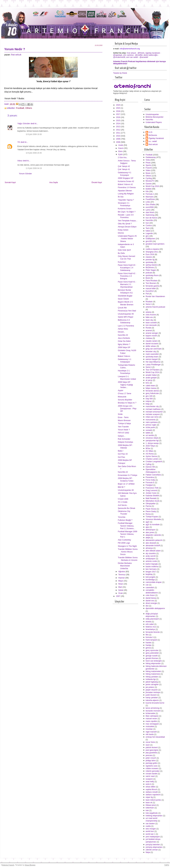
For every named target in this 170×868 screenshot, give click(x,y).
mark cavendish (152, 354)
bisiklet (149, 189)
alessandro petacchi (154, 540)
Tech (148, 228)
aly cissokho (151, 553)
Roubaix (149, 302)
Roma (148, 514)
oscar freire (150, 742)
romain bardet (151, 774)
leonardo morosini (153, 711)
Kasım (121, 148)
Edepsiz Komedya (125, 442)
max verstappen (152, 724)
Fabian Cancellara (153, 475)
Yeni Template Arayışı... (128, 221)
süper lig (149, 797)
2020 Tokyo (150, 446)
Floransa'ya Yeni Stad (127, 311)
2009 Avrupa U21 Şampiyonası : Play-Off (127, 409)
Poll (147, 294)
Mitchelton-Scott (152, 501)
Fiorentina (150, 477)
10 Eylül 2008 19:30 (34, 134)
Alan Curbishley (124, 540)
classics (149, 257)
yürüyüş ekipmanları (154, 847)
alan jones (150, 532)
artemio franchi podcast (155, 307)
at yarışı (149, 380)
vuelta (148, 826)
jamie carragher (152, 684)
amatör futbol (151, 375)
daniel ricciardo (152, 344)
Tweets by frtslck (120, 73)
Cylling (148, 464)
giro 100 (149, 396)
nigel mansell (151, 732)
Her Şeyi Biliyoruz (153, 362)
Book (148, 278)
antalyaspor (151, 559)
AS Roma (150, 454)
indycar (149, 401)
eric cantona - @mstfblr (133, 55)
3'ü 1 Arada (123, 502)
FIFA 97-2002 (124, 433)
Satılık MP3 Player (126, 317)
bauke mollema (152, 567)
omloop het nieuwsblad (155, 737)
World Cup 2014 (152, 372)
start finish (150, 212)
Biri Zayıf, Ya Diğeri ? (127, 212)
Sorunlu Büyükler (125, 400)
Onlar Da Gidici (124, 341)
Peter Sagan (151, 270)
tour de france (151, 218)
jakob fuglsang (152, 682)
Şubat (121, 590)
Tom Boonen (151, 283)
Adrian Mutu (123, 329)
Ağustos (122, 572)
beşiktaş (149, 574)
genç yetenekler (152, 653)
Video (148, 170)
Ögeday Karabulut (156, 138)
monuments (151, 420)
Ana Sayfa (54, 182)
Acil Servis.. (123, 505)
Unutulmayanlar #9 (126, 314)
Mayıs (121, 581)
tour (147, 223)
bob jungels (150, 577)
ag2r (148, 522)
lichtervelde (150, 713)
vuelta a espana (152, 249)
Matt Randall (151, 498)
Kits (147, 191)
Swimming (150, 215)
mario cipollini (151, 721)
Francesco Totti (152, 488)
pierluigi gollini (151, 763)
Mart (120, 587)
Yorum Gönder (25, 174)
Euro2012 (150, 291)
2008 (118, 142)
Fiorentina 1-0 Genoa (127, 187)
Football (20, 108)
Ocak (121, 593)
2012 (118, 130)
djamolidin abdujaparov (155, 608)
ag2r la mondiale (153, 525)
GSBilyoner (150, 239)
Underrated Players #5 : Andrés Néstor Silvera (127, 239)
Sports (148, 165)
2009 (118, 139)
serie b (148, 784)
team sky (149, 320)
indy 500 (149, 399)
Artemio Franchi (8, 865)
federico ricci (151, 627)
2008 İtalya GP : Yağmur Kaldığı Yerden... (125, 385)
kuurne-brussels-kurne (155, 703)
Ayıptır (121, 390)
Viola (148, 160)
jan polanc (150, 687)
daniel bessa (151, 598)
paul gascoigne (152, 750)
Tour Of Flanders (153, 370)
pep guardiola (151, 753)
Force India (150, 480)
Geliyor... (122, 436)
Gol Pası (121, 457)
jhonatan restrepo (153, 692)
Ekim (121, 151)
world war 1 (150, 834)
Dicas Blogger (30, 865)
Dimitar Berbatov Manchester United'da (125, 566)
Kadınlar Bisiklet (152, 496)
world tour (150, 831)
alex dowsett (151, 543)
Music (148, 173)
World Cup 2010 (152, 186)
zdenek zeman (152, 850)
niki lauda (150, 734)
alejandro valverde (153, 535)
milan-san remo (152, 417)
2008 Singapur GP (126, 178)
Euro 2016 (150, 254)
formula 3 (150, 637)
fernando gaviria (152, 286)
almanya (149, 548)
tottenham (150, 808)
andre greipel (151, 378)
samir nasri (150, 776)
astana (148, 312)
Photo (148, 163)
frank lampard (151, 640)
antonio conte (151, 561)
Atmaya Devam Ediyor (127, 227)
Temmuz (122, 575)
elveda (148, 622)
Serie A (149, 304)
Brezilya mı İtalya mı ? (127, 403)
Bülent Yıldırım (124, 356)
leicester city (151, 352)
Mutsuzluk (122, 397)
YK (19, 142)
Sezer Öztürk (123, 299)
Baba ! (121, 451)
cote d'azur (150, 595)
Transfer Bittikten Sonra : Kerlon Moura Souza (128, 552)
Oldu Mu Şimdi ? (125, 224)
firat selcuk (16, 55)
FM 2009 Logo (124, 543)
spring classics (152, 265)
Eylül (121, 154)
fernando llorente (153, 632)
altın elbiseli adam (153, 551)
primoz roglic (151, 425)
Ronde (148, 328)
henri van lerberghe (154, 661)
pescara (149, 755)
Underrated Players (154, 122)
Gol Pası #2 (123, 454)
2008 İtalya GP (124, 347)
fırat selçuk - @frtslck (136, 53)
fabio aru (149, 317)
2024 (118, 105)
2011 (118, 133)
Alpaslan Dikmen (125, 191)
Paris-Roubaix (151, 281)
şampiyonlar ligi (152, 441)
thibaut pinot (151, 805)
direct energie (151, 603)
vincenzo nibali (152, 438)
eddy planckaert (152, 619)
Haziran (122, 578)
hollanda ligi (151, 679)
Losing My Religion (126, 194)
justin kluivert (151, 695)
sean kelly (150, 782)
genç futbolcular (152, 393)
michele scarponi (153, 414)
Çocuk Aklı (122, 308)
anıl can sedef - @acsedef (137, 57)
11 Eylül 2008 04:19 (34, 168)
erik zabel (150, 624)
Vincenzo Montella (153, 519)
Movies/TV (150, 181)
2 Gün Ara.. (123, 157)
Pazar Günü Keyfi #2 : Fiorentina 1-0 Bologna (127, 276)
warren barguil (152, 359)
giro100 (149, 241)
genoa (148, 648)
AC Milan (149, 451)
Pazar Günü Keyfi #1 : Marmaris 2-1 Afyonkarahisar (127, 284)
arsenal (149, 331)
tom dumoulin (151, 325)
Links (148, 202)
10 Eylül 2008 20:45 (34, 153)
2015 (118, 121)
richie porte (150, 427)
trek (147, 810)
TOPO (167, 865)
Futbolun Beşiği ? (125, 520)
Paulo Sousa (151, 509)
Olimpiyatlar (151, 504)
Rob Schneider (124, 439)
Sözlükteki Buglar (125, 296)
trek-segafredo (152, 813)
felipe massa (151, 388)
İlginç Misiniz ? (124, 344)
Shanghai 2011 (152, 252)
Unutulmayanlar (152, 114)
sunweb (149, 430)
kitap (148, 404)
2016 (118, 117)
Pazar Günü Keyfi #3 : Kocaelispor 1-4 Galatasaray (127, 268)
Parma (148, 506)
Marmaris (150, 197)
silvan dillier (151, 787)
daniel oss (150, 601)
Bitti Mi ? (121, 487)
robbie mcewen (152, 768)
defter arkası (151, 346)
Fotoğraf (149, 485)
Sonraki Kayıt (10, 182)
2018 (118, 111)
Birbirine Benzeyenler (155, 117)
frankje (148, 645)
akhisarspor (151, 530)
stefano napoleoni (153, 795)
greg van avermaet (153, 349)
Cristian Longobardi (154, 462)
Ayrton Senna (151, 456)
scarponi (149, 779)
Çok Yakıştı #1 (124, 169)
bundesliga (150, 580)
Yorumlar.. (122, 517)
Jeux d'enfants (124, 338)
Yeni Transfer (123, 427)
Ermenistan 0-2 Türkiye (128, 475)
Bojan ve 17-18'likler (126, 484)
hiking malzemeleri (153, 671)
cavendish (150, 588)
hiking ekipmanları (153, 663)
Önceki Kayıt (97, 182)
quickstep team (152, 357)
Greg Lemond (151, 490)
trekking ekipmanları (154, 816)
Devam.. (121, 332)
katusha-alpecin (152, 700)
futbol (148, 231)
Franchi (149, 168)
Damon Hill (150, 467)
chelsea (149, 338)
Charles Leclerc (152, 459)
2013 (118, 127)
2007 (118, 596)
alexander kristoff (153, 546)
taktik (148, 433)
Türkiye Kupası (152, 517)
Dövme (121, 233)
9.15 (151, 132)
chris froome (151, 315)
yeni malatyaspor (153, 837)
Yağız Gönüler (24, 123)
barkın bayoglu (152, 564)
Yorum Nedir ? (124, 430)
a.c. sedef (153, 141)
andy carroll (151, 556)
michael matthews (153, 409)
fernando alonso (152, 391)
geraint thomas (152, 658)
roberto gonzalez (153, 771)
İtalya (148, 852)
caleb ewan (150, 386)
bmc (147, 383)
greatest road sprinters (155, 244)
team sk (149, 803)
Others (29, 108)
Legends (149, 233)
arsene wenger (152, 333)
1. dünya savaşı (152, 443)
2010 (118, 136)
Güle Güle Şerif (124, 250)
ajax (147, 527)
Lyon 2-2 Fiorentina (126, 326)
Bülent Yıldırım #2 (125, 184)
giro (147, 236)
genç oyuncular (152, 650)
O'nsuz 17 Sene (125, 394)
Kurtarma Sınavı (125, 209)
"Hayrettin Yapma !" (126, 200)
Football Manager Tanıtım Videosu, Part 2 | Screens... (127, 526)
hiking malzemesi (153, 674)
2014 (118, 124)
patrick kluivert (152, 747)
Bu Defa (121, 253)
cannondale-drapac (154, 582)
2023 (118, 108)
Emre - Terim (123, 417)
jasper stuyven (152, 690)
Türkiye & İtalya (124, 423)
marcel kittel (151, 289)
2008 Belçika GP (125, 460)
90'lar (148, 448)
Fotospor (122, 463)
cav (147, 585)
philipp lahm (151, 761)
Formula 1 (150, 194)
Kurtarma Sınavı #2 (126, 181)
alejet (148, 538)
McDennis (153, 135)
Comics (149, 226)
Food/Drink (150, 199)
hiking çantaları (152, 677)
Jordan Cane (151, 493)
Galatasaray (151, 157)
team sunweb (151, 323)
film (147, 635)
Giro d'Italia (150, 205)
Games (149, 184)
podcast (149, 273)
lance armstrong (152, 708)
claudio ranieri (151, 341)
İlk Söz (121, 197)
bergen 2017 (151, 572)
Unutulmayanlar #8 (126, 490)
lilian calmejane (152, 716)
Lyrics (148, 210)
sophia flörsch (151, 789)
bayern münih (151, 336)
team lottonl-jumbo (153, 800)
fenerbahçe (150, 629)
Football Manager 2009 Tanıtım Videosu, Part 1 (128, 534)
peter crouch (151, 758)
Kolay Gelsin (123, 230)
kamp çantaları (152, 698)
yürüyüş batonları (153, 845)
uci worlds (150, 435)
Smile (120, 414)
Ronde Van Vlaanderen (155, 296)
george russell (151, 656)
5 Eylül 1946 (123, 499)
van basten (150, 824)
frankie (148, 643)
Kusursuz (122, 262)
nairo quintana (152, 422)
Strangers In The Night (127, 546)
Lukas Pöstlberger (153, 365)
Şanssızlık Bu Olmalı (127, 508)
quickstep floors (152, 275)
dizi (147, 606)
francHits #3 (123, 335)
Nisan (121, 584)
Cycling (149, 178)
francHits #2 (123, 472)
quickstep (150, 262)
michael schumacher (154, 412)
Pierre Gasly (151, 511)
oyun (148, 745)
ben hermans (151, 569)
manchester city (152, 406)
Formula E (150, 483)
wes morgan (151, 829)
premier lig (150, 260)
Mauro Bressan (124, 420)
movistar (149, 729)
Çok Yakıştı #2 (124, 166)
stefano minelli (152, 792)
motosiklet (150, 726)
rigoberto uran (151, 766)
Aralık (121, 145)
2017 (118, 114)
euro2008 (150, 207)
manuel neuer (151, 719)
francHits (149, 120)
